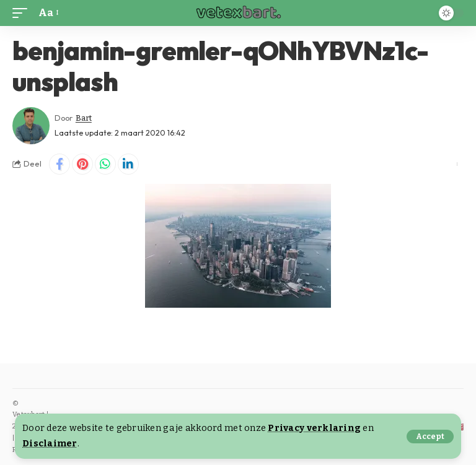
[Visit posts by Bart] (31, 126)
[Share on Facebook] (59, 164)
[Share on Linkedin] (128, 164)
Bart (84, 118)
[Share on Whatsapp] (105, 164)
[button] (430, 437)
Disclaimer (50, 444)
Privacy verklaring (314, 428)
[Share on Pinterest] (82, 164)
